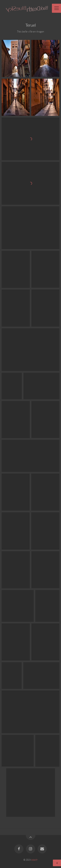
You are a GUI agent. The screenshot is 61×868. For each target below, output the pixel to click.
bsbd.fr (34, 860)
